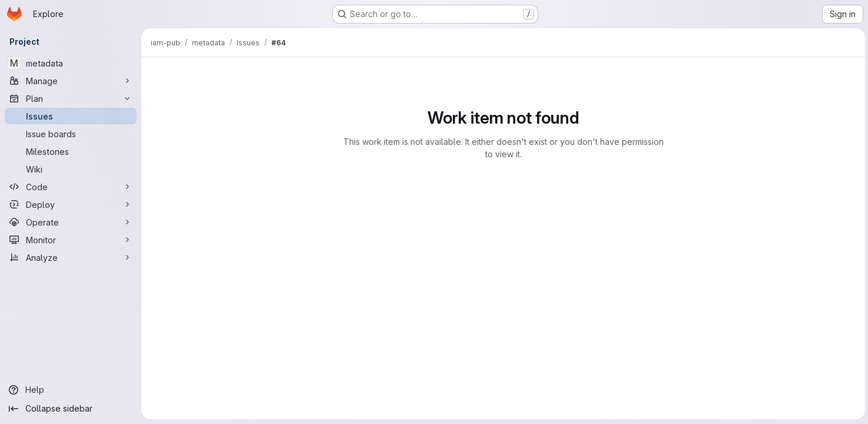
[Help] (71, 390)
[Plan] (71, 98)
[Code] (71, 187)
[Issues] (71, 116)
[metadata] (71, 63)
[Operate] (71, 222)
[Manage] (71, 81)
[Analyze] (71, 257)
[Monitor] (71, 240)
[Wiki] (71, 169)
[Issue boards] (71, 134)
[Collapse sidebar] (71, 409)
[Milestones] (71, 151)
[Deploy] (71, 204)
